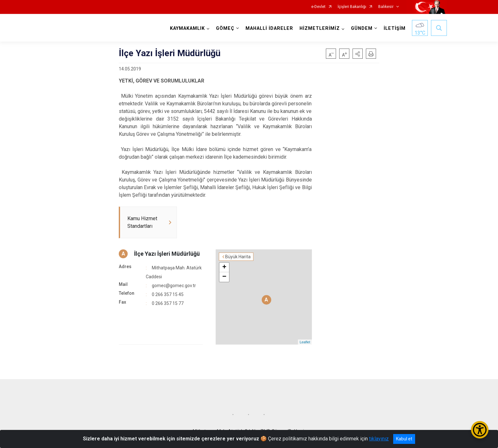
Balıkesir (386, 7)
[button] (358, 54)
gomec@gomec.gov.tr (174, 286)
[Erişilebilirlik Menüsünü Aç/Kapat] (480, 430)
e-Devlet (318, 7)
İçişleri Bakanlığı (352, 7)
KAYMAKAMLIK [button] (187, 28)
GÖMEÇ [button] (225, 28)
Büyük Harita (238, 257)
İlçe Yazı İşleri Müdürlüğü (167, 254)
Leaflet (305, 342)
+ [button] (224, 267)
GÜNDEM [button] (362, 28)
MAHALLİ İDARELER (269, 28)
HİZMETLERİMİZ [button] (320, 28)
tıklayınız (379, 439)
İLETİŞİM (395, 28)
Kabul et (404, 439)
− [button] (224, 277)
